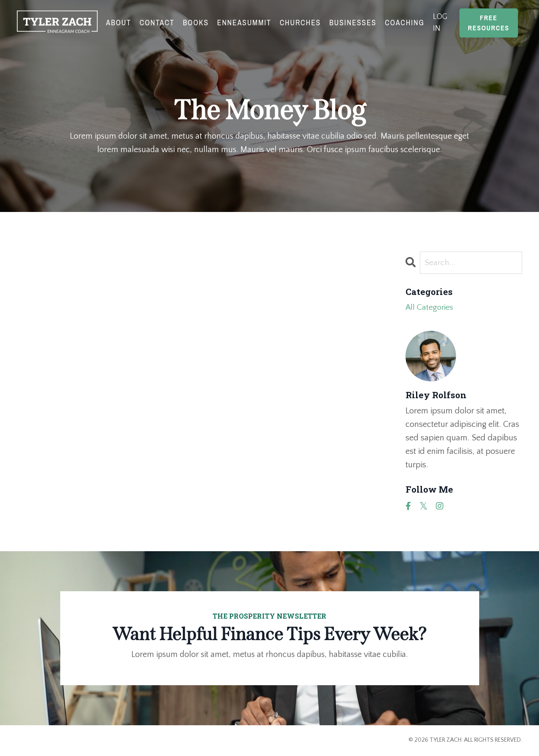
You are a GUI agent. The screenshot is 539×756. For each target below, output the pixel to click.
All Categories (430, 308)
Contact (157, 23)
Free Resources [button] (489, 23)
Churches (300, 23)
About (118, 23)
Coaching (405, 23)
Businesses (353, 23)
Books (196, 23)
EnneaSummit (244, 23)
